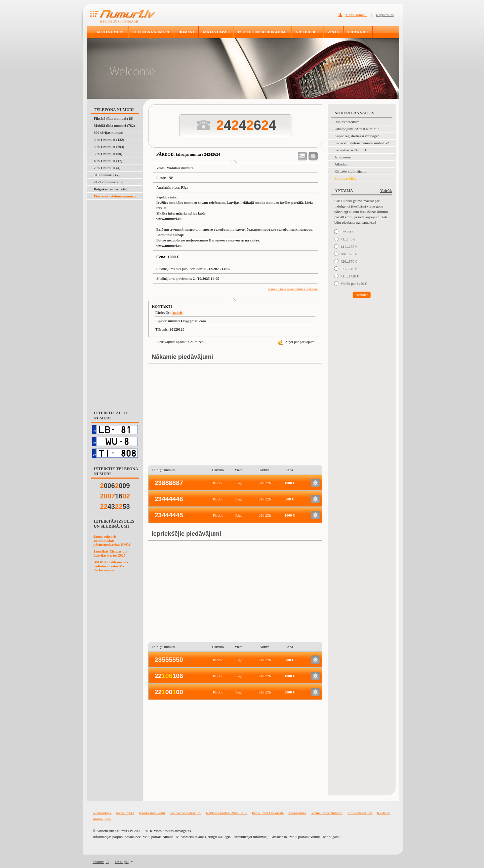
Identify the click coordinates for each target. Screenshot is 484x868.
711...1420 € (350, 276)
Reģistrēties (385, 15)
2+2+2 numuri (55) (109, 182)
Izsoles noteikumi (348, 122)
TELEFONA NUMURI (151, 32)
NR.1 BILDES (307, 32)
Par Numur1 (125, 813)
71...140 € (348, 239)
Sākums (99, 862)
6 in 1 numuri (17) (108, 161)
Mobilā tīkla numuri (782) (114, 125)
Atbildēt (362, 295)
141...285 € (349, 247)
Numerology (102, 813)
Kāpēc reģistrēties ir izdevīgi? (357, 136)
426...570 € (349, 261)
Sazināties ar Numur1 (350, 150)
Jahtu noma (343, 157)
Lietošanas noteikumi (186, 813)
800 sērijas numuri (109, 133)
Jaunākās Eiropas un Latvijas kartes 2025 (110, 553)
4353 (115, 506)
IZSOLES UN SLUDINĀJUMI (262, 32)
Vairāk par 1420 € (354, 284)
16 (115, 496)
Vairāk (386, 191)
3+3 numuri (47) (107, 175)
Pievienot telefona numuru (115, 196)
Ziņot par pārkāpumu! (298, 342)
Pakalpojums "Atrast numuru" (357, 129)
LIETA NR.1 (358, 32)
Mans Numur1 (356, 15)
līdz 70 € (347, 232)
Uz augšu (122, 862)
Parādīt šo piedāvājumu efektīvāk (293, 289)
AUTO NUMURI (110, 32)
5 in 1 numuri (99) (108, 154)
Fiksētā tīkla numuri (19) (114, 118)
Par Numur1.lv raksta (268, 813)
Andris (177, 312)
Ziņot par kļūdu (346, 178)
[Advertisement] (115, 301)
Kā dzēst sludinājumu (350, 171)
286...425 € (349, 254)
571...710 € (349, 269)
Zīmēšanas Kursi (360, 813)
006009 (115, 486)
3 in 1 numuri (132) (109, 140)
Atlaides (341, 164)
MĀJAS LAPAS (216, 32)
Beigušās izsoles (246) (111, 189)
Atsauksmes (297, 813)
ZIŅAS (333, 32)
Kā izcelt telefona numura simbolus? (361, 143)
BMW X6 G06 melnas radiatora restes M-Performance (111, 566)
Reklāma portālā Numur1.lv (227, 813)
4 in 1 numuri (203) (109, 147)
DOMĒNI (186, 32)
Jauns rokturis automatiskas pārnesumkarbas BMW (112, 540)
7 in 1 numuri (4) (107, 168)
